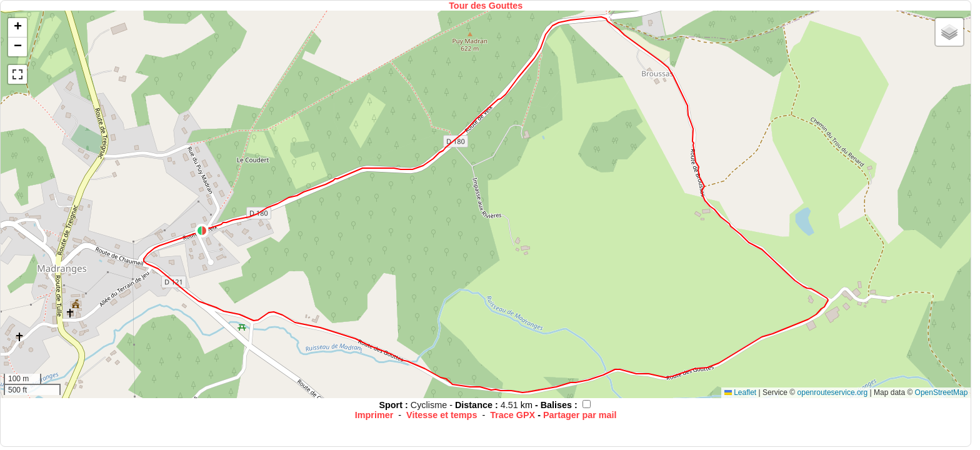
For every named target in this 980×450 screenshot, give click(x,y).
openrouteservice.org (833, 392)
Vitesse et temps (442, 415)
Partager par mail (580, 415)
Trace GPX (512, 415)
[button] (202, 231)
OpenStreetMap (942, 392)
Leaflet (740, 392)
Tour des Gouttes (486, 6)
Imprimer (374, 415)
